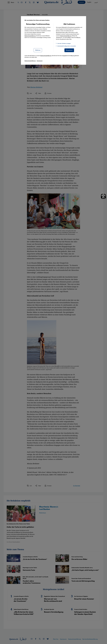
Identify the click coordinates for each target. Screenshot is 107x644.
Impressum (40, 61)
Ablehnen (38, 50)
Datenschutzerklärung (30, 36)
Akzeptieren (69, 50)
